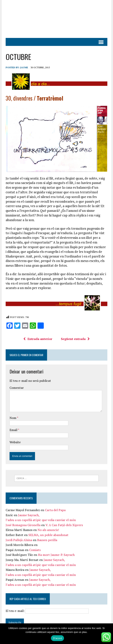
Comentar (17, 388)
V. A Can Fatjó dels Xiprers (64, 525)
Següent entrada (75, 339)
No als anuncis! (48, 530)
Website (15, 442)
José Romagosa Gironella (23, 525)
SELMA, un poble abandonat (48, 535)
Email (14, 430)
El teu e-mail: (47, 611)
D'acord (57, 638)
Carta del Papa (55, 510)
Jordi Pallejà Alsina (19, 540)
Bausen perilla (47, 540)
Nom (13, 418)
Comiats (35, 550)
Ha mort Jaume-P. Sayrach (56, 555)
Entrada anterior (38, 339)
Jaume (24, 67)
